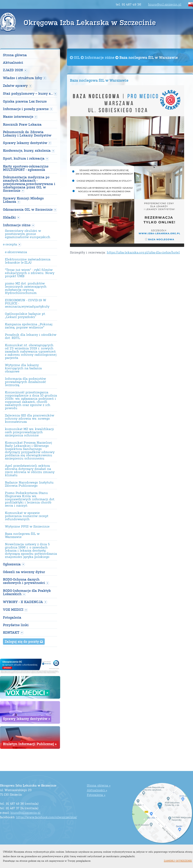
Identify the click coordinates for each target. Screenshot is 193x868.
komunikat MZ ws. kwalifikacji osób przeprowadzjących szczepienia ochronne (29, 432)
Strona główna (15, 55)
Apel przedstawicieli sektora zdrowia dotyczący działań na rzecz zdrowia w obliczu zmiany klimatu (30, 470)
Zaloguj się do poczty (24, 641)
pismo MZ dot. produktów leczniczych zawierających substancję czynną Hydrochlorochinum (26, 288)
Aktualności (13, 62)
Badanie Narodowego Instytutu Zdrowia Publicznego (29, 484)
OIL (75, 57)
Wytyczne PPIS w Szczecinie (27, 526)
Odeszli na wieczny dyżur (24, 572)
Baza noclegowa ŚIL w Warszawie (22, 535)
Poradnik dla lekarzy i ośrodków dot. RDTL (31, 336)
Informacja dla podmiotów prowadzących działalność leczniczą (25, 382)
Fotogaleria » (96, 795)
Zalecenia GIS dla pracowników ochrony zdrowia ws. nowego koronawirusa (30, 418)
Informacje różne (98, 57)
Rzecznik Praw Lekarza (22, 124)
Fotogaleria (12, 617)
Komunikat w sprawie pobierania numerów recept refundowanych (27, 516)
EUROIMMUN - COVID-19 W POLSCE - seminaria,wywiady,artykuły (27, 303)
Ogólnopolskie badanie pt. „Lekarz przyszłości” (25, 315)
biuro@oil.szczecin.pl (165, 4)
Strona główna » (99, 785)
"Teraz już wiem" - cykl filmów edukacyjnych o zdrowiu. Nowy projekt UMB (30, 273)
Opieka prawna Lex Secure (25, 101)
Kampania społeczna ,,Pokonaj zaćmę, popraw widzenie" (29, 326)
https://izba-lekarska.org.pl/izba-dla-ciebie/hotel (143, 252)
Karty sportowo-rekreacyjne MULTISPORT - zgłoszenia (26, 168)
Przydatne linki (16, 625)
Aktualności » (97, 790)
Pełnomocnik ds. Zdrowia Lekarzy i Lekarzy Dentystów (27, 134)
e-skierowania (16, 252)
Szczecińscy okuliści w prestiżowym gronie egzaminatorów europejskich (28, 234)
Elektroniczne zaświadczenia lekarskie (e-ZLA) (28, 261)
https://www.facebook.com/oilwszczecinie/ (47, 817)
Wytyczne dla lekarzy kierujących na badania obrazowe (23, 368)
